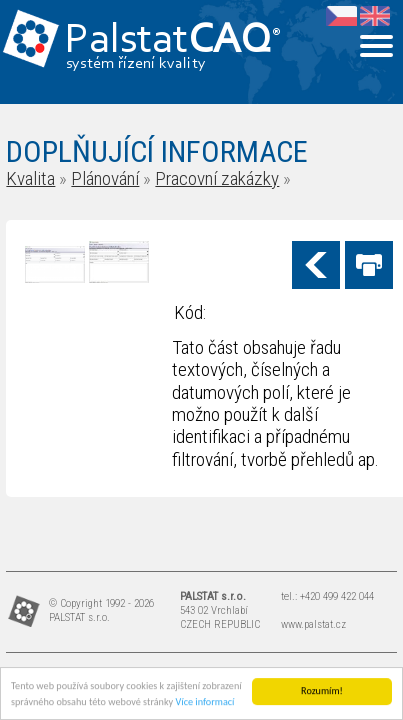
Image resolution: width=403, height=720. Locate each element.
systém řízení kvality (136, 64)
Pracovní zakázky (217, 178)
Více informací (205, 702)
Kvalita (30, 178)
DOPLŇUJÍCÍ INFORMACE (157, 151)
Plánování (105, 178)
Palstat (172, 41)
